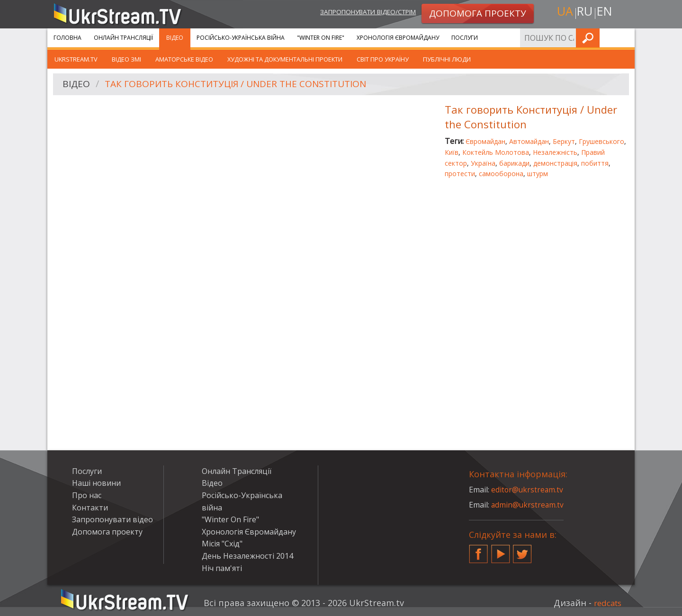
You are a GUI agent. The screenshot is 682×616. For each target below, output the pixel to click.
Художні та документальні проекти (285, 59)
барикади (514, 163)
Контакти (90, 508)
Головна (67, 38)
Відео (175, 38)
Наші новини (96, 483)
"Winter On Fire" (321, 38)
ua (563, 13)
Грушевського (601, 141)
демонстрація (555, 163)
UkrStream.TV (76, 59)
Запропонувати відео (112, 519)
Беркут (564, 141)
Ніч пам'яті (222, 568)
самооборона (501, 174)
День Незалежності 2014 (247, 556)
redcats (606, 603)
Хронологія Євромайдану (398, 38)
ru (584, 13)
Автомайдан (529, 141)
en (606, 13)
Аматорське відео (184, 59)
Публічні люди (447, 59)
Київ (452, 152)
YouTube (501, 550)
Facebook (478, 550)
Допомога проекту (107, 532)
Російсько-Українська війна (241, 38)
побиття (595, 163)
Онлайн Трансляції (123, 38)
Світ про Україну (383, 59)
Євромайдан (485, 141)
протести (460, 174)
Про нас (87, 495)
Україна (483, 163)
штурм (538, 174)
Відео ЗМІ (126, 59)
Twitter (522, 550)
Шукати (625, 38)
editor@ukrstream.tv (528, 490)
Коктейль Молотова (496, 152)
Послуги (465, 38)
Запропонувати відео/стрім (361, 13)
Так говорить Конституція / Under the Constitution (242, 85)
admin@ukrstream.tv (528, 505)
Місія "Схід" (222, 544)
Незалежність (555, 152)
